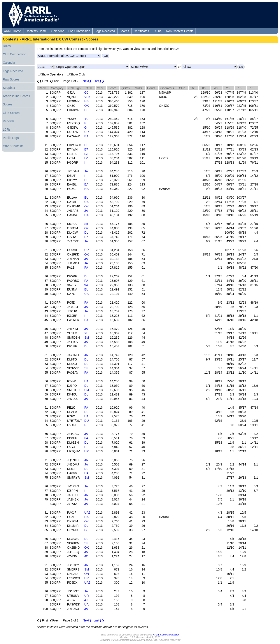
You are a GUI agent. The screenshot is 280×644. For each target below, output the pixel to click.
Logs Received (105, 31)
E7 (86, 149)
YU (87, 119)
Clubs (157, 31)
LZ (86, 154)
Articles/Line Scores (16, 96)
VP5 (87, 97)
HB (87, 101)
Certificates (141, 31)
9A (86, 285)
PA (86, 268)
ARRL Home (12, 31)
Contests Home (36, 31)
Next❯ (87, 81)
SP (87, 368)
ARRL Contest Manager (166, 635)
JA (86, 171)
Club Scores (11, 113)
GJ (86, 93)
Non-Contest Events (180, 31)
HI (86, 110)
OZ (87, 228)
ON (87, 574)
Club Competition (15, 54)
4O (87, 556)
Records (9, 121)
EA (87, 136)
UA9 (87, 513)
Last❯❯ (99, 81)
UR (87, 132)
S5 (86, 224)
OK (87, 106)
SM (87, 338)
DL (86, 180)
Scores (124, 31)
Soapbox (9, 88)
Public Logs (11, 138)
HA (87, 189)
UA (87, 202)
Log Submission (79, 31)
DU (87, 421)
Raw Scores (11, 79)
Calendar (58, 31)
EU (87, 198)
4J (86, 600)
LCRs (7, 129)
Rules (7, 46)
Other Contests (13, 146)
